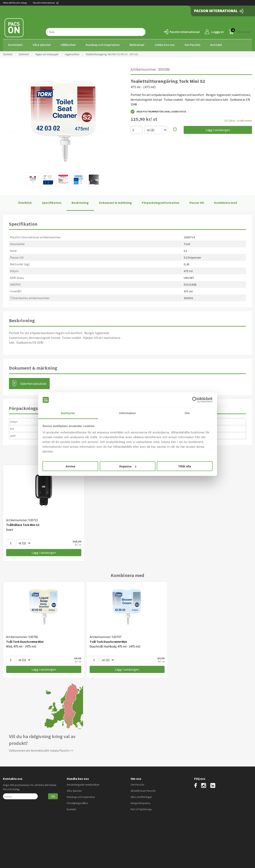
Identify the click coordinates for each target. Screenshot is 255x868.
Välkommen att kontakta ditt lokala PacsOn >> (41, 749)
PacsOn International (46, 3)
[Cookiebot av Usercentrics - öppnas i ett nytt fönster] (195, 400)
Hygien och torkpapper (47, 53)
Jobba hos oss (164, 45)
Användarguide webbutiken (83, 783)
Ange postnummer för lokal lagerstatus (158, 111)
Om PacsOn (192, 45)
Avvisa (70, 466)
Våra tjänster (42, 45)
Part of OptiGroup (141, 808)
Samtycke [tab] (68, 413)
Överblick (25, 202)
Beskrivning (80, 202)
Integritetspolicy (141, 802)
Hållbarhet (68, 45)
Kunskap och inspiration (103, 45)
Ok (53, 795)
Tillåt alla (185, 466)
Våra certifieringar (141, 796)
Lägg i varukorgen (218, 129)
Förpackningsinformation (161, 202)
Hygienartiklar (72, 53)
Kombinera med (225, 202)
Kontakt (216, 45)
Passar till (197, 202)
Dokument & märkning (115, 202)
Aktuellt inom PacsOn (143, 790)
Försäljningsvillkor (78, 802)
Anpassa (128, 466)
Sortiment (15, 45)
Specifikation (52, 202)
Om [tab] (187, 413)
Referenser (137, 45)
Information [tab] (128, 413)
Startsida (8, 53)
